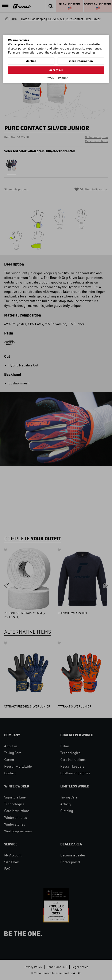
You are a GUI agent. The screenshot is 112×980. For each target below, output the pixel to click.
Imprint (63, 78)
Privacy (49, 78)
